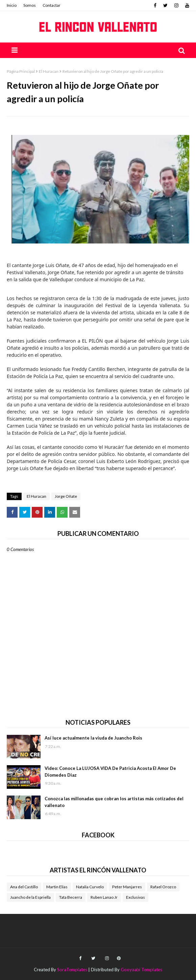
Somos (30, 5)
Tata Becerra (71, 897)
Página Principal (21, 71)
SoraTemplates (72, 970)
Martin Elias (57, 887)
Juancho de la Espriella (30, 897)
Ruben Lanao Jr (104, 897)
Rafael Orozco (163, 887)
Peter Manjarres (127, 887)
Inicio (12, 5)
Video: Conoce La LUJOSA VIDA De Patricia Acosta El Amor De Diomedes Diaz (110, 772)
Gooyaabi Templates (141, 970)
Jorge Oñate (66, 496)
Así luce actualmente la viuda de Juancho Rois (93, 738)
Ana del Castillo (24, 887)
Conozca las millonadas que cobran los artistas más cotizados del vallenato (114, 802)
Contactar (52, 5)
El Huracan (49, 71)
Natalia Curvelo (90, 887)
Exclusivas (136, 897)
